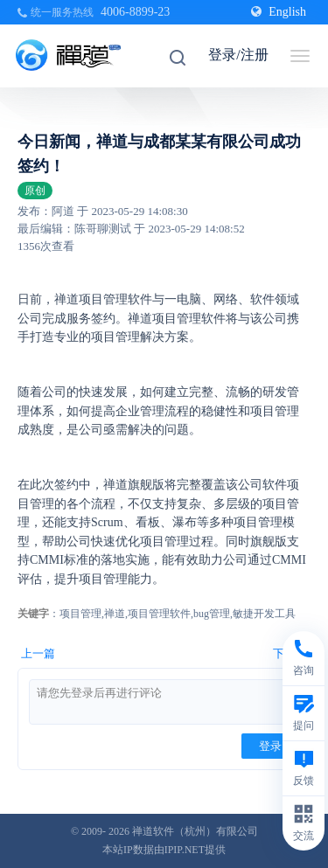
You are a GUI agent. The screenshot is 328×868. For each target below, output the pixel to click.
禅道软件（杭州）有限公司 (195, 831)
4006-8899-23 (135, 12)
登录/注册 (238, 55)
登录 (270, 746)
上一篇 (38, 653)
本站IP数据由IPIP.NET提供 (164, 850)
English (279, 12)
